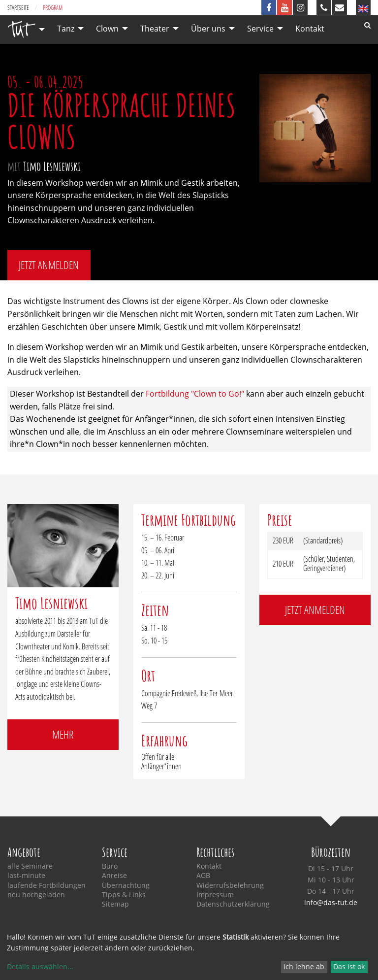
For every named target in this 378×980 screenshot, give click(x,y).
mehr (63, 734)
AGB (203, 876)
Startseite (18, 8)
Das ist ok (349, 966)
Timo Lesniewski (52, 166)
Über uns (208, 29)
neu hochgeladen (36, 895)
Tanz (66, 29)
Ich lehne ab (304, 966)
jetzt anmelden (49, 265)
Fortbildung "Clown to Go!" (195, 394)
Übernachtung (126, 885)
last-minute (26, 876)
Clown (107, 29)
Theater (155, 29)
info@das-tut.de (331, 902)
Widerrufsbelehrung (230, 885)
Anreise (114, 876)
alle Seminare (30, 866)
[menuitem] (24, 29)
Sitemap (115, 904)
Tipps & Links (124, 895)
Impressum (215, 895)
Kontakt (310, 29)
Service (260, 29)
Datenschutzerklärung (233, 904)
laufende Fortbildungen (47, 885)
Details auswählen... (40, 966)
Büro (110, 866)
